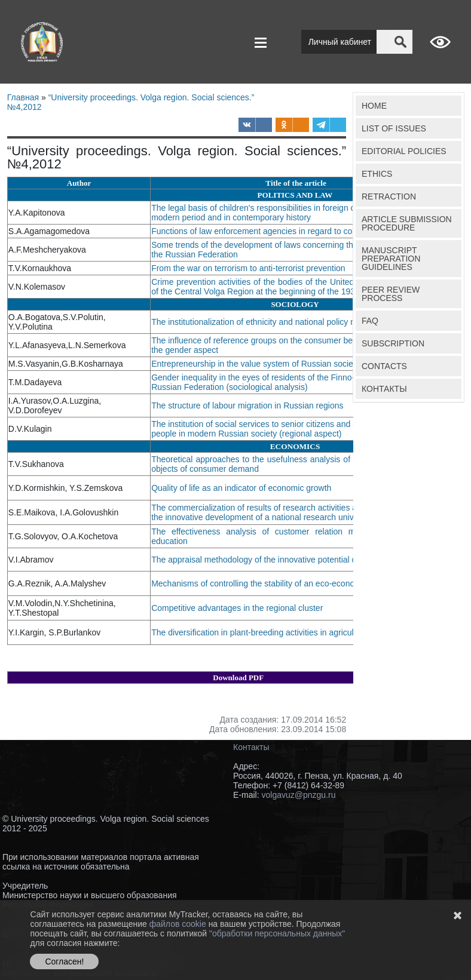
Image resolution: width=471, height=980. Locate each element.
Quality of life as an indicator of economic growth (242, 488)
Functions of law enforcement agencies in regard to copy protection (277, 231)
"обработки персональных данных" (277, 933)
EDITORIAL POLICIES (404, 151)
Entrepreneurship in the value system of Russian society (257, 364)
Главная (23, 97)
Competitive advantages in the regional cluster (238, 608)
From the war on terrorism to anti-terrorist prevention (249, 268)
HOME (374, 106)
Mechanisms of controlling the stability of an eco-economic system (275, 583)
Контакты (251, 747)
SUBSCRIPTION (393, 343)
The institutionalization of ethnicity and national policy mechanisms (276, 322)
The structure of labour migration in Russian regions (247, 405)
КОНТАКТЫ (384, 389)
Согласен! (64, 961)
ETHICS (377, 174)
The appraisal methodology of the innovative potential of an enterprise (282, 560)
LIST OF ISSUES (394, 128)
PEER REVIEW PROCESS (391, 294)
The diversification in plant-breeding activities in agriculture (262, 632)
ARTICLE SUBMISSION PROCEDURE (407, 223)
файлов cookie (179, 924)
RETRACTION (389, 196)
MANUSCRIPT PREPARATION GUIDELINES (391, 259)
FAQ (370, 321)
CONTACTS (384, 366)
